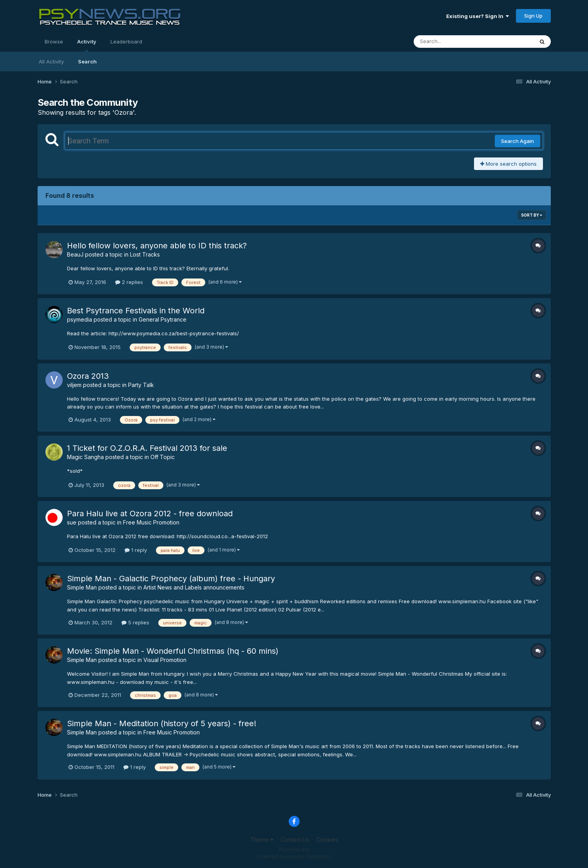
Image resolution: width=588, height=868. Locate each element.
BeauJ (75, 254)
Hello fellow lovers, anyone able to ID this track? (157, 246)
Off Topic (163, 457)
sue (72, 522)
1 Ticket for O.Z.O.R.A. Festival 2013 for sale (147, 448)
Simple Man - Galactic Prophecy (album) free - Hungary (171, 579)
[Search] (452, 42)
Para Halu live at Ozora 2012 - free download (150, 514)
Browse (54, 42)
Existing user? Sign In (478, 16)
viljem (74, 385)
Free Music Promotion (151, 522)
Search (87, 61)
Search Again (517, 141)
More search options (508, 164)
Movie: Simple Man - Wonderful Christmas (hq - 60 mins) (173, 651)
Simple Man (82, 587)
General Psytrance (163, 319)
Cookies (327, 840)
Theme (262, 840)
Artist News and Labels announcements (194, 587)
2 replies (129, 282)
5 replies (135, 622)
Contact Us (295, 840)
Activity (87, 45)
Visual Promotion (165, 660)
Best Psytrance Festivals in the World (136, 311)
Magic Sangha (85, 457)
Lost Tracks (145, 254)
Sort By (532, 215)
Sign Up (533, 16)
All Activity (51, 61)
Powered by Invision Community (294, 856)
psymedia (80, 319)
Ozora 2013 (88, 376)
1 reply (136, 550)
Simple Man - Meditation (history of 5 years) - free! (162, 723)
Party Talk (141, 385)
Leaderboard (126, 42)
